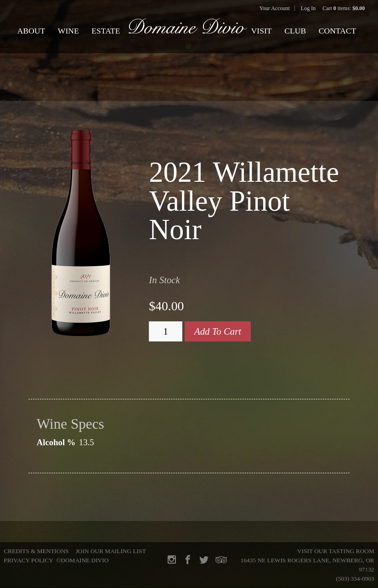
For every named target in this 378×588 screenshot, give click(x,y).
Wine (68, 31)
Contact (338, 31)
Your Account (274, 8)
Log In (308, 8)
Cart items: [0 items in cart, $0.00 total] (344, 8)
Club (295, 31)
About (31, 31)
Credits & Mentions (36, 551)
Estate (106, 31)
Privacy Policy (28, 560)
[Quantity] (166, 331)
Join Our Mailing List (111, 551)
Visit (262, 31)
